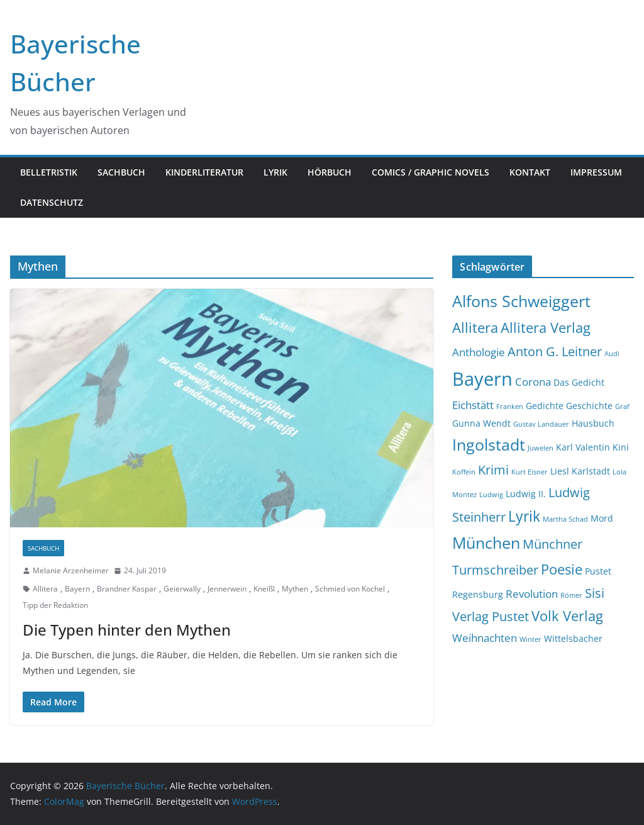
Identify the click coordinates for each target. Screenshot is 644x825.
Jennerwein (227, 589)
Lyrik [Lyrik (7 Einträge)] (524, 516)
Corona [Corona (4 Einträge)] (533, 382)
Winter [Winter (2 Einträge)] (530, 639)
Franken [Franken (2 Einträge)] (510, 407)
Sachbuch (121, 172)
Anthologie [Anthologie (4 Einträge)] (479, 352)
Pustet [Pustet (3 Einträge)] (598, 571)
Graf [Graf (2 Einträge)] (622, 407)
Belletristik (49, 172)
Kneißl (264, 589)
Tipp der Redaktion (55, 605)
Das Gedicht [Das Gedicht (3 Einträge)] (579, 382)
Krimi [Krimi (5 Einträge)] (493, 470)
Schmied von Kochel (350, 589)
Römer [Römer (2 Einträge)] (571, 595)
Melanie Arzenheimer (71, 570)
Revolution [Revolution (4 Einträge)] (532, 594)
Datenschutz (52, 202)
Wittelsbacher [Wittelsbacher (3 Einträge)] (573, 638)
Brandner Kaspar (127, 589)
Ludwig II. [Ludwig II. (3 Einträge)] (526, 494)
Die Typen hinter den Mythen (127, 630)
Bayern (77, 589)
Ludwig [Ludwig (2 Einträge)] (491, 495)
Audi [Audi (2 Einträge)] (612, 354)
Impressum (596, 172)
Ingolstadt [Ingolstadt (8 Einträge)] (489, 445)
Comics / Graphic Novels (430, 172)
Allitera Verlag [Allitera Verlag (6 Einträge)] (546, 328)
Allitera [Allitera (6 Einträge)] (475, 328)
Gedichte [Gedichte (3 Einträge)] (545, 406)
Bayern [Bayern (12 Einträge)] (482, 379)
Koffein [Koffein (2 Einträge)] (464, 472)
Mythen (295, 589)
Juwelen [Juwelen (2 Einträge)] (541, 448)
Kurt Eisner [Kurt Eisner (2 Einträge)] (530, 472)
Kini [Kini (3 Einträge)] (621, 447)
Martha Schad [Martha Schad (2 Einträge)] (565, 519)
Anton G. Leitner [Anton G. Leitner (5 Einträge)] (555, 351)
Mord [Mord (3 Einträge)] (602, 518)
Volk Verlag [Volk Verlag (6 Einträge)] (567, 616)
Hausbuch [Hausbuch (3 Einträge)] (593, 423)
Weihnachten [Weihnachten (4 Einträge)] (485, 638)
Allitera (45, 589)
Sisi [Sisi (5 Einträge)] (595, 593)
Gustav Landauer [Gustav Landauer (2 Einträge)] (541, 424)
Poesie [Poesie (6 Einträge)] (562, 569)
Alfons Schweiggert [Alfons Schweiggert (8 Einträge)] (521, 301)
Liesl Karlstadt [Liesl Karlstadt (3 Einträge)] (580, 471)
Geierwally (182, 589)
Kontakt (530, 172)
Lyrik (275, 172)
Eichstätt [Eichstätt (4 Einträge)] (473, 405)
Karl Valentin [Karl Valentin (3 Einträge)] (583, 447)
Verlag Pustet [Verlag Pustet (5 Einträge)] (491, 616)
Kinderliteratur (204, 172)
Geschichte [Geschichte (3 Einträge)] (589, 406)
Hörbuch (330, 172)
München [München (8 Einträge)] (486, 543)
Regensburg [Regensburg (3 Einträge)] (478, 594)
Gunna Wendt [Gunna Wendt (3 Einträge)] (481, 423)
